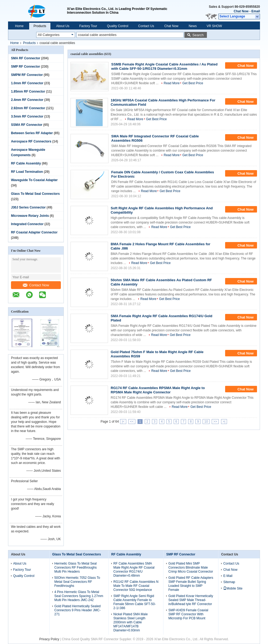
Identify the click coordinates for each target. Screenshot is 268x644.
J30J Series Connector (28, 207)
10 (206, 422)
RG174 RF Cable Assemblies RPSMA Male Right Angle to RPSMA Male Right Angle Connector (158, 390)
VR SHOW (214, 26)
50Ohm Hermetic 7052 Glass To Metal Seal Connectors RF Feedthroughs (77, 582)
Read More (172, 83)
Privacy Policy (49, 639)
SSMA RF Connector (27, 125)
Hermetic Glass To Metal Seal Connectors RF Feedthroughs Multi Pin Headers (76, 568)
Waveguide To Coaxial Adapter (34, 180)
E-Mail (228, 576)
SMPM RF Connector (27, 75)
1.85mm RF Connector (28, 92)
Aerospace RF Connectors (31, 141)
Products (40, 26)
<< (132, 422)
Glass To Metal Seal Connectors (35, 194)
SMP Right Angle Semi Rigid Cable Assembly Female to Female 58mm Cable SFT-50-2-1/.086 (135, 602)
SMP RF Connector (25, 67)
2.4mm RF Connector (27, 100)
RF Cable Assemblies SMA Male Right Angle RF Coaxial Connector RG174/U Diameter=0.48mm (134, 570)
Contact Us (146, 26)
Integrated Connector (27, 224)
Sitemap (229, 582)
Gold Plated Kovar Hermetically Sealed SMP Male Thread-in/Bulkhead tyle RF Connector (191, 600)
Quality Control (118, 26)
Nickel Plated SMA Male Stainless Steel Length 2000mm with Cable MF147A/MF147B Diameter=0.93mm (131, 622)
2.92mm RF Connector (28, 108)
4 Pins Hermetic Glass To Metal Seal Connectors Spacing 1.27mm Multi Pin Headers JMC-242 (79, 596)
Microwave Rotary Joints (30, 216)
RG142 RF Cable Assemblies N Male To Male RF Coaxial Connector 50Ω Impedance (136, 586)
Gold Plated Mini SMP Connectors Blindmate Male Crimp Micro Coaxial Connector (191, 568)
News (193, 26)
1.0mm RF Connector (27, 83)
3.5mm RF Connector (27, 116)
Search (198, 35)
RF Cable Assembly (26, 163)
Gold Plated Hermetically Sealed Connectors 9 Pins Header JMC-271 (78, 610)
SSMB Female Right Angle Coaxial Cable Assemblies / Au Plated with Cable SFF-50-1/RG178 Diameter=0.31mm (164, 66)
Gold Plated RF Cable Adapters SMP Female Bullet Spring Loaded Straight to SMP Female (191, 584)
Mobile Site (233, 588)
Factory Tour (88, 26)
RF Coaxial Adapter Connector (34, 232)
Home (19, 26)
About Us (63, 26)
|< (123, 422)
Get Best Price (193, 83)
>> (215, 422)
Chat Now (241, 11)
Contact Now (36, 285)
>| (224, 422)
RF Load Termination (27, 172)
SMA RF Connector (26, 58)
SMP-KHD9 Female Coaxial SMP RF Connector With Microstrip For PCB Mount (188, 614)
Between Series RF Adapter (32, 133)
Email (256, 11)
